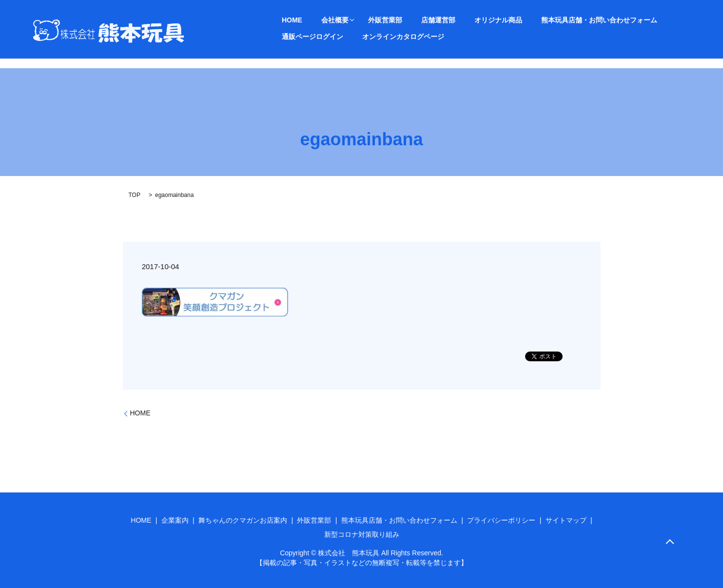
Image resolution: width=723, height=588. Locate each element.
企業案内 (175, 520)
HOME (286, 20)
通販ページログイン (634, 20)
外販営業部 (361, 20)
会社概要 (316, 20)
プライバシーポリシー (501, 520)
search (371, 37)
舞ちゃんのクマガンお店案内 (243, 520)
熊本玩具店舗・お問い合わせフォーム (538, 20)
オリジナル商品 (449, 20)
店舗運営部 (402, 20)
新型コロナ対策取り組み (362, 534)
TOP (135, 195)
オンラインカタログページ (316, 36)
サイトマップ (566, 520)
